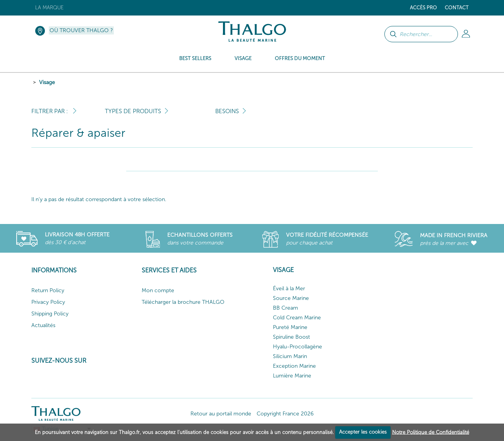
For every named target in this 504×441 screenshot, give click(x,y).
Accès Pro (423, 8)
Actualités (43, 325)
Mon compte (158, 290)
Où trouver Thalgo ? (81, 30)
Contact (457, 8)
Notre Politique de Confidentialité (431, 432)
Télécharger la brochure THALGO (183, 302)
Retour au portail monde (221, 414)
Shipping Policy (50, 314)
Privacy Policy (48, 302)
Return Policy (48, 290)
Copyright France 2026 (285, 414)
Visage (47, 82)
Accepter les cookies (363, 432)
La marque (49, 8)
